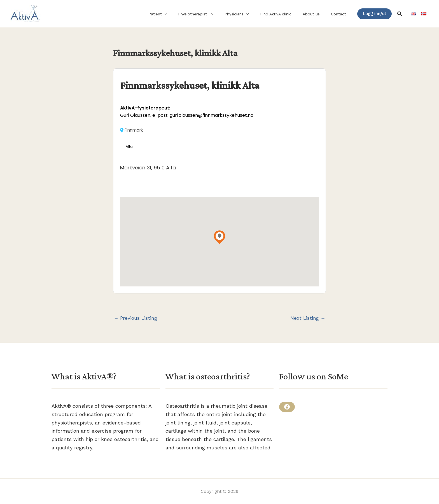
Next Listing (307, 319)
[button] (183, 14)
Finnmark (132, 130)
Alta (129, 147)
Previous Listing (136, 319)
